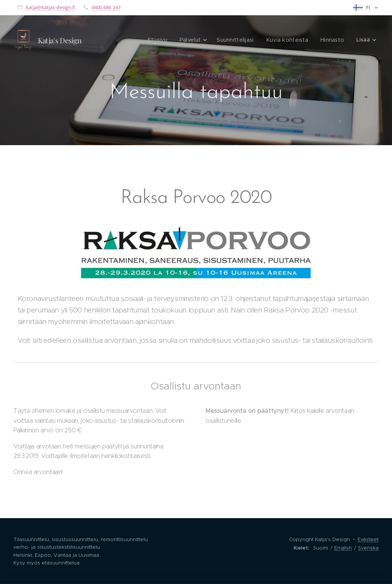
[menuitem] (119, 40)
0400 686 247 (106, 7)
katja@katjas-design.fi (51, 7)
